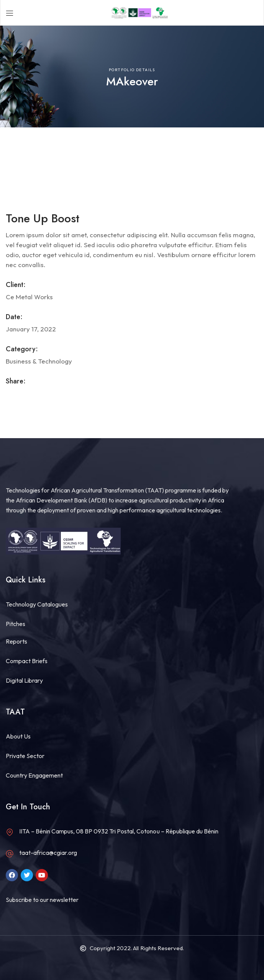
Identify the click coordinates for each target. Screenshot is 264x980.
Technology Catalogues (37, 604)
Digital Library (24, 680)
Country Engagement (34, 775)
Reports (16, 641)
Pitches (16, 624)
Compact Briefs (27, 661)
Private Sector (25, 756)
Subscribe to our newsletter (42, 900)
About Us (18, 736)
